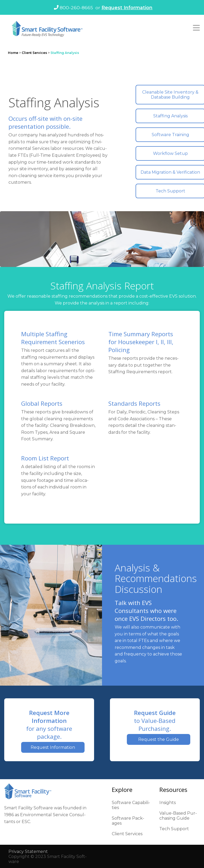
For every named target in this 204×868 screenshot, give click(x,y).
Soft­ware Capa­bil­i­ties (131, 805)
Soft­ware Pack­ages (128, 821)
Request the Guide (159, 739)
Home (13, 53)
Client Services (34, 53)
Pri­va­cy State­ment (28, 851)
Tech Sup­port (174, 829)
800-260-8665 (74, 8)
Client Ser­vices (127, 834)
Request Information (127, 8)
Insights (168, 803)
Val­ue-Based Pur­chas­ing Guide (178, 816)
